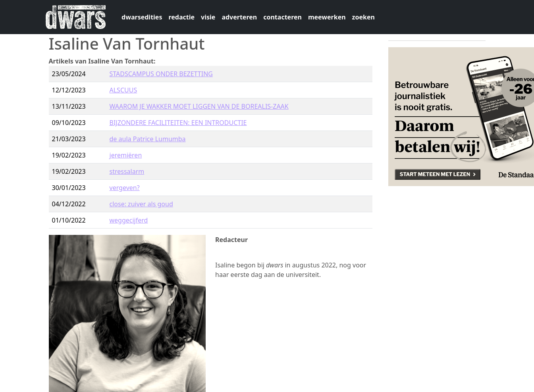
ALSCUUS (123, 90)
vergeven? (125, 188)
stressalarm (127, 171)
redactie (181, 17)
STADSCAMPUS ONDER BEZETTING (161, 74)
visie (208, 17)
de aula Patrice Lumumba (148, 139)
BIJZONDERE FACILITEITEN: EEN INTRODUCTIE (178, 123)
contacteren (282, 17)
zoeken (363, 17)
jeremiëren (126, 155)
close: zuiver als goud (141, 204)
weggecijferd (129, 220)
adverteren (239, 17)
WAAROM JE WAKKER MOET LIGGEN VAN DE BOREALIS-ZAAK (199, 106)
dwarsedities (142, 17)
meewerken (327, 17)
